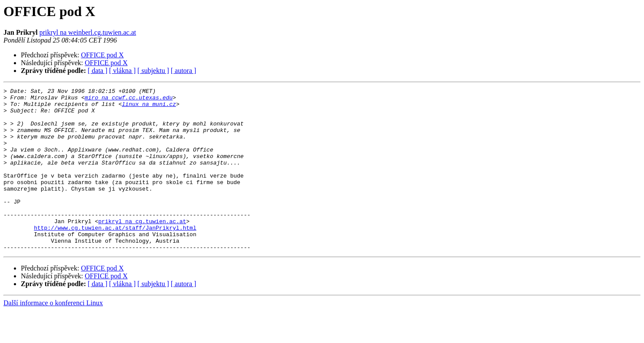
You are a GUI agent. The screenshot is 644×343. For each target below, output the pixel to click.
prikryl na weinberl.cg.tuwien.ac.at (88, 32)
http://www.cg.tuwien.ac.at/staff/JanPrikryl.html (115, 256)
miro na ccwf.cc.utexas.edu (129, 100)
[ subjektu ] (153, 71)
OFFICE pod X (103, 55)
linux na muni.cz (149, 108)
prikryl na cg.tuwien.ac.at (142, 248)
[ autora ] (184, 71)
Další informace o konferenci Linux (53, 335)
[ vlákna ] (123, 71)
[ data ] (97, 71)
